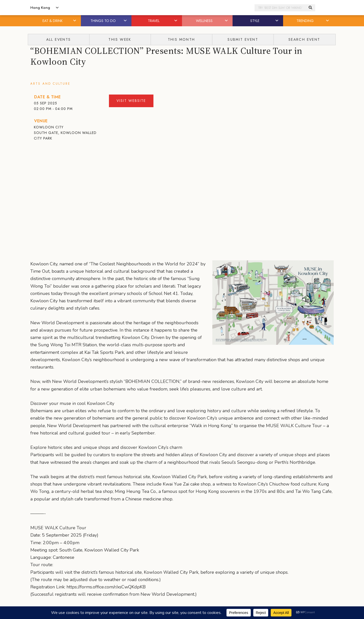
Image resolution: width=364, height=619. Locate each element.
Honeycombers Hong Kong (182, 8)
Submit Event (243, 39)
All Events (59, 39)
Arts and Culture (50, 84)
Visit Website (131, 101)
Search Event (304, 39)
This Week (120, 39)
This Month (181, 39)
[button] (75, 21)
